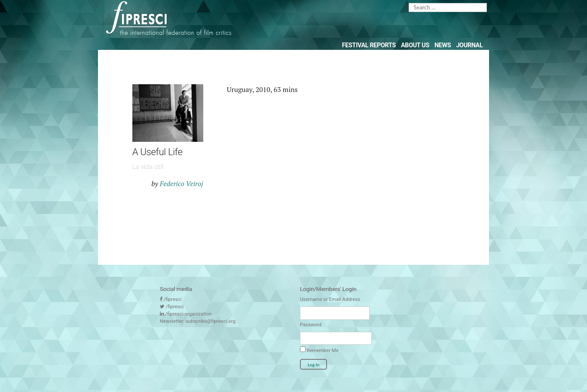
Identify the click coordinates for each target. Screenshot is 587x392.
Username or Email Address (330, 299)
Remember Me (319, 350)
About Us (415, 45)
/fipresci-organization (189, 314)
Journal (469, 45)
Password (311, 325)
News (443, 45)
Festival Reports (369, 45)
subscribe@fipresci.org (211, 321)
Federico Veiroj (182, 184)
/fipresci (173, 299)
